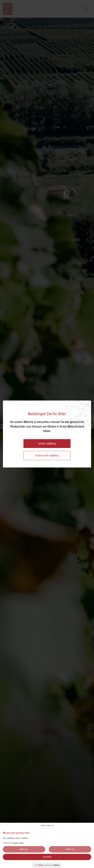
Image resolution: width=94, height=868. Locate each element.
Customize (47, 857)
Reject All (24, 849)
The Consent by (47, 865)
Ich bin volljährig (47, 443)
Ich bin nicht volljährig (47, 455)
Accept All (70, 849)
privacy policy (18, 843)
